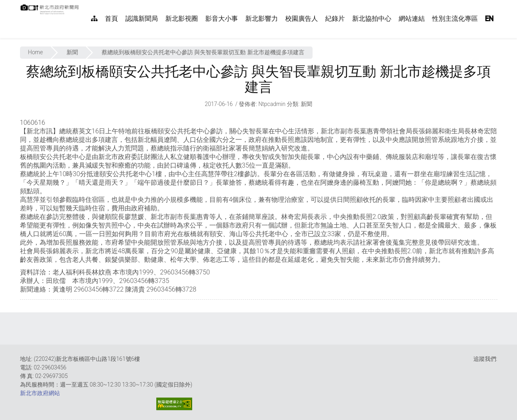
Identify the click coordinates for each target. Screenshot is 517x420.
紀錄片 (335, 19)
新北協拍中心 (372, 19)
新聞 (72, 52)
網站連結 (412, 19)
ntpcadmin (272, 104)
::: (83, 4)
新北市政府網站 (40, 393)
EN (489, 19)
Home (36, 52)
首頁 (111, 19)
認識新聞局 (142, 19)
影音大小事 (222, 19)
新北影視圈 (182, 19)
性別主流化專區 (455, 19)
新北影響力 (262, 19)
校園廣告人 (302, 19)
